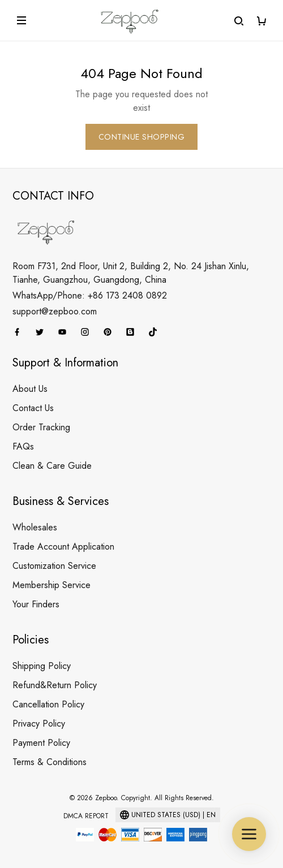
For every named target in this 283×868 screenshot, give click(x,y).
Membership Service (52, 585)
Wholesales (35, 527)
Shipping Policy (42, 666)
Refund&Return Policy (55, 685)
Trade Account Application (63, 547)
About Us (30, 389)
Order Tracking (41, 427)
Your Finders (36, 604)
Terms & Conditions (50, 762)
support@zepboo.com (55, 311)
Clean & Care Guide (52, 466)
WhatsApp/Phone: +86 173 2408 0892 (90, 295)
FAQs (23, 446)
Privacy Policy (39, 724)
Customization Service (54, 566)
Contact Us (33, 408)
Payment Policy (41, 743)
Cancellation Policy (48, 704)
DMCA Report (86, 816)
